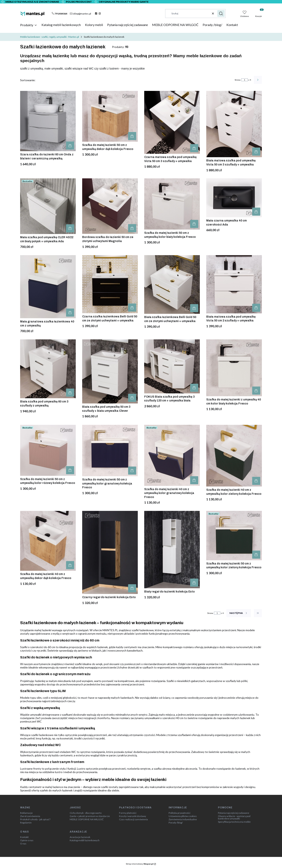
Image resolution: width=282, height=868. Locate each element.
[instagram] (100, 14)
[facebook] (97, 14)
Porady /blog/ (176, 823)
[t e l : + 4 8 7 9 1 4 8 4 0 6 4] (60, 14)
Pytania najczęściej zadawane (234, 813)
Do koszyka (70, 146)
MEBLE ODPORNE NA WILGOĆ (87, 819)
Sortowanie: (28, 80)
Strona (238, 80)
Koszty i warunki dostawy (133, 816)
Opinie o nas (27, 840)
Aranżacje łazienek (80, 837)
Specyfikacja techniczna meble (234, 822)
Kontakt (24, 837)
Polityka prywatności (179, 813)
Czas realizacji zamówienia (133, 819)
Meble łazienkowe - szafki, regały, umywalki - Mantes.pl (50, 37)
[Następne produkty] (239, 613)
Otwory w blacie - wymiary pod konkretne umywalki (234, 817)
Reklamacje (26, 813)
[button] (221, 14)
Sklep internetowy (140, 864)
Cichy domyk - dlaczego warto (86, 813)
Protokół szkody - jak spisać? (35, 819)
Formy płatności (128, 813)
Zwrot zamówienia (30, 816)
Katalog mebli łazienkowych (85, 840)
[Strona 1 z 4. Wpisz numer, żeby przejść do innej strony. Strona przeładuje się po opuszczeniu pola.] (245, 80)
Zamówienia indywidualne (183, 819)
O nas (23, 844)
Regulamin (26, 823)
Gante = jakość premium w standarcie (90, 816)
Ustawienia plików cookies (183, 816)
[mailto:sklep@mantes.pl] (80, 14)
